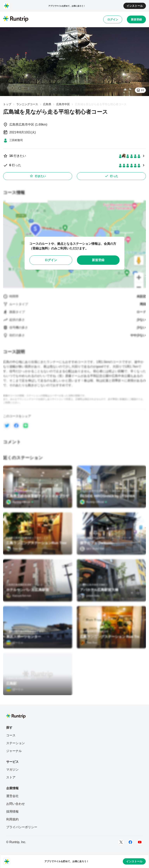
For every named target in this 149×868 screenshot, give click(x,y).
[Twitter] (121, 842)
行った (111, 176)
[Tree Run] (15, 549)
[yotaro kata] (90, 596)
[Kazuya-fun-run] (19, 596)
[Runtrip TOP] (16, 19)
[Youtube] (140, 842)
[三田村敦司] (13, 140)
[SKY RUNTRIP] (92, 549)
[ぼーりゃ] (15, 642)
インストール (135, 6)
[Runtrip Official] (20, 502)
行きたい (38, 176)
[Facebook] (130, 842)
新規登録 (136, 19)
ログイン (113, 19)
